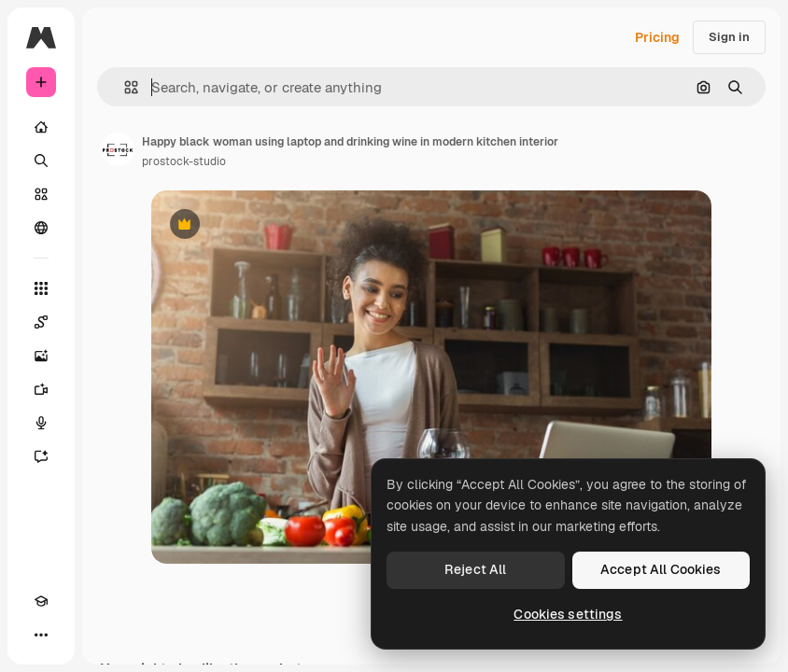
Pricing (657, 37)
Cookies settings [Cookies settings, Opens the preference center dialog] (568, 614)
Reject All (475, 569)
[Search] (41, 161)
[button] (124, 87)
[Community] (41, 228)
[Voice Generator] (41, 423)
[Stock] (41, 194)
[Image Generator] (41, 356)
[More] (41, 635)
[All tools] (41, 288)
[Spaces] (41, 322)
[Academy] (41, 601)
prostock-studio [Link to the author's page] (184, 161)
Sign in (729, 37)
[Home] (41, 127)
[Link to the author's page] (118, 149)
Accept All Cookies (661, 569)
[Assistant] (41, 456)
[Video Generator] (41, 389)
